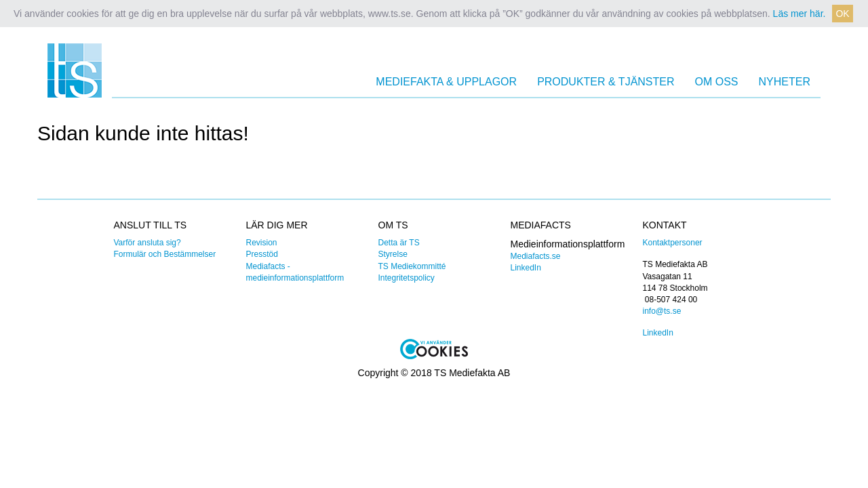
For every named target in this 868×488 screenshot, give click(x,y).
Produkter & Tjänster (606, 82)
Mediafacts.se (536, 256)
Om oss (717, 82)
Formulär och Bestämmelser (165, 254)
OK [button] (842, 14)
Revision (262, 243)
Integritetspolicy (407, 278)
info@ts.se (662, 311)
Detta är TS (399, 243)
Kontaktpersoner (673, 243)
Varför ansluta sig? (147, 243)
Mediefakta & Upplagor (446, 82)
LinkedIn (526, 268)
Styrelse (393, 254)
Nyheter (785, 82)
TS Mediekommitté (412, 266)
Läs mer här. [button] (800, 14)
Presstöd (262, 254)
